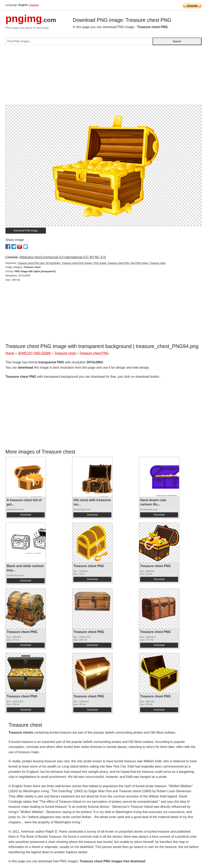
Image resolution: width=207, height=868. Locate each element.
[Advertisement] (103, 77)
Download (26, 515)
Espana (34, 5)
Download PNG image (26, 231)
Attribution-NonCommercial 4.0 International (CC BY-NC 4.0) (63, 257)
